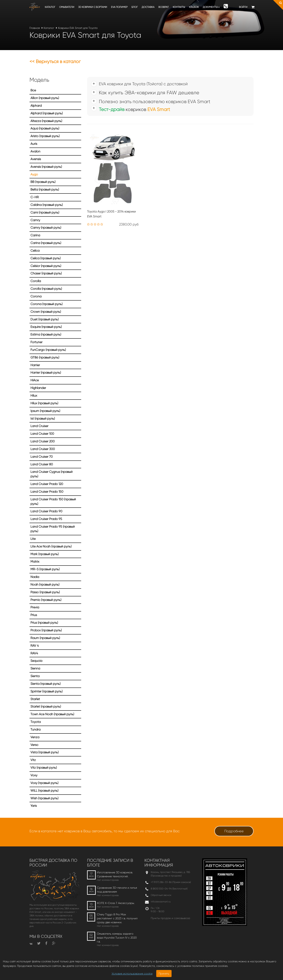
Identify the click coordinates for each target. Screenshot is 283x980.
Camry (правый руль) (46, 228)
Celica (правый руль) (45, 258)
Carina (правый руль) (46, 243)
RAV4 (34, 653)
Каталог (50, 7)
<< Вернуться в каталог (55, 61)
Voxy (34, 775)
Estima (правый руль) (46, 334)
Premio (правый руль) (46, 600)
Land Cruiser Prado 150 (47, 492)
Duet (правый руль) (45, 319)
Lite (33, 539)
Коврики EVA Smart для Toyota (78, 28)
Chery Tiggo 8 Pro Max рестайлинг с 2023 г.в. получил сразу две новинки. (117, 918)
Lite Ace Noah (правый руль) (51, 546)
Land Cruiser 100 (42, 434)
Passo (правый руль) (45, 592)
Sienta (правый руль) (45, 684)
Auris (34, 144)
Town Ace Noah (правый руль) (52, 714)
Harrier (35, 365)
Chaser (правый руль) (46, 273)
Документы (211, 7)
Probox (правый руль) (46, 630)
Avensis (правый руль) (46, 167)
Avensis (36, 159)
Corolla (36, 281)
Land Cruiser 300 (43, 449)
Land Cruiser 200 (43, 441)
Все (33, 90)
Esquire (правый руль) (46, 327)
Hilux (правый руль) (44, 403)
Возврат (164, 7)
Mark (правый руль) (45, 554)
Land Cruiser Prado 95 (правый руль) (53, 529)
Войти (243, 7)
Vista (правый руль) (45, 752)
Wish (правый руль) (44, 798)
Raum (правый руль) (45, 638)
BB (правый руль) (43, 182)
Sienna (35, 668)
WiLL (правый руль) (44, 791)
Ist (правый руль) (43, 418)
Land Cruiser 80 (42, 464)
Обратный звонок (161, 895)
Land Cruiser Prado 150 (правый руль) (53, 501)
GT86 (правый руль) (45, 357)
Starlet (35, 699)
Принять (164, 974)
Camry (35, 220)
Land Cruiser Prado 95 (46, 519)
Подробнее (234, 831)
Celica (35, 251)
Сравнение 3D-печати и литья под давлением (117, 890)
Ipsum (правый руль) (45, 411)
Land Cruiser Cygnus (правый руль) (51, 474)
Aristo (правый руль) (45, 136)
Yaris (34, 806)
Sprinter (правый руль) (46, 691)
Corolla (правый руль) (46, 289)
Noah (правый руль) (45, 584)
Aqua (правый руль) (45, 128)
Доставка (148, 7)
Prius (34, 615)
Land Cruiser (39, 426)
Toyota (36, 722)
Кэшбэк (194, 7)
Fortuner (36, 342)
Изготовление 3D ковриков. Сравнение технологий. (115, 874)
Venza (35, 737)
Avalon (35, 151)
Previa (35, 607)
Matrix (35, 562)
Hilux (34, 396)
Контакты (179, 7)
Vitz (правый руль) (44, 768)
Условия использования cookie (132, 974)
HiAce (35, 380)
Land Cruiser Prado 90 (46, 511)
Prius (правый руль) (44, 623)
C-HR (35, 197)
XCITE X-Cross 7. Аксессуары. (116, 903)
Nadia (35, 577)
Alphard (36, 106)
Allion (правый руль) (45, 98)
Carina (35, 235)
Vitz (33, 760)
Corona (36, 296)
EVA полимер (119, 7)
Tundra (35, 729)
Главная (35, 28)
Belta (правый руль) (45, 189)
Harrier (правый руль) (46, 373)
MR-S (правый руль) (45, 569)
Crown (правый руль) (46, 312)
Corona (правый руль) (46, 304)
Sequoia (36, 661)
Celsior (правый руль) (46, 266)
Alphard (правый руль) (47, 113)
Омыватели (67, 7)
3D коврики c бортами (93, 7)
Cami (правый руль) (45, 212)
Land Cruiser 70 (42, 457)
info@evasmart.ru (161, 902)
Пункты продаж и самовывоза (170, 918)
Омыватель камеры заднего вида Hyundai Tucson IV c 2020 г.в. (117, 938)
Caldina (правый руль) (47, 205)
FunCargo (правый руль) (48, 350)
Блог (135, 7)
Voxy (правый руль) (44, 783)
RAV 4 (35, 646)
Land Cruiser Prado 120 (47, 484)
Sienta (35, 676)
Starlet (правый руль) (46, 706)
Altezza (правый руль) (46, 121)
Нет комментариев (108, 880)
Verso (34, 745)
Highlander (38, 388)
